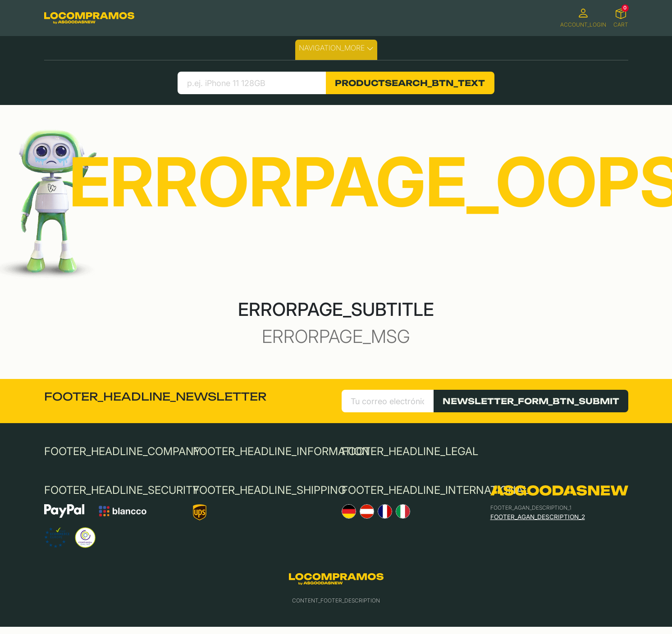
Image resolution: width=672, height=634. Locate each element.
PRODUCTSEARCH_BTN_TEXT (410, 83)
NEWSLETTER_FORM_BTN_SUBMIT (531, 401)
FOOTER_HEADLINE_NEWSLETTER (155, 397)
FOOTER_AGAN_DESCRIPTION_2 (538, 517)
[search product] (252, 83)
